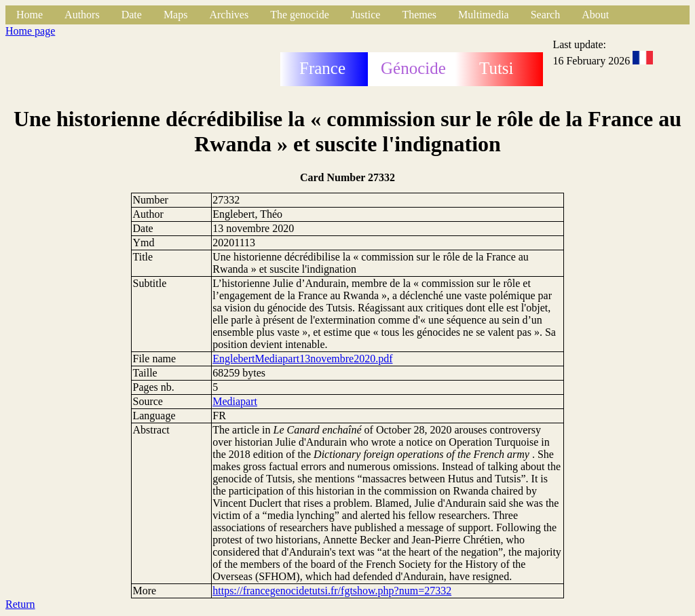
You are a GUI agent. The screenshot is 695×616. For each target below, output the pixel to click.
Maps (176, 15)
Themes (419, 15)
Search (546, 15)
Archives (229, 15)
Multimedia (484, 15)
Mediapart (235, 401)
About (595, 15)
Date (132, 15)
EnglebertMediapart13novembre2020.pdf (302, 359)
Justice (366, 15)
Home (30, 15)
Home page (30, 31)
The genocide (300, 15)
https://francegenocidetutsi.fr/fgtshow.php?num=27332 (332, 591)
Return (20, 604)
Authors (82, 15)
